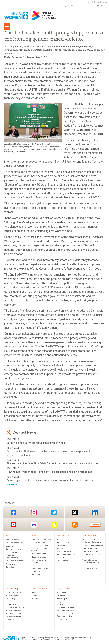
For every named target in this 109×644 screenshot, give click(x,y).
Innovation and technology (93, 545)
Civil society (10, 599)
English (90, 2)
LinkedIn (95, 512)
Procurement (11, 564)
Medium (75, 512)
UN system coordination (92, 552)
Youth (34, 566)
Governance (11, 546)
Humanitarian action (39, 557)
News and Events (40, 589)
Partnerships (13, 589)
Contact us (10, 567)
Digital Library (64, 589)
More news (11, 484)
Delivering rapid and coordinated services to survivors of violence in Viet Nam (51, 480)
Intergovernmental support (93, 548)
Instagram (34, 512)
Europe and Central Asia (66, 555)
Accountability (11, 552)
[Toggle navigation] (7, 27)
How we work (89, 536)
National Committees (14, 611)
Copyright (25, 637)
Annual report (62, 599)
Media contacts (37, 602)
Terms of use (37, 638)
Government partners (14, 593)
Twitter (54, 512)
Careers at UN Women (14, 561)
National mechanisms (14, 596)
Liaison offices (62, 561)
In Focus (35, 599)
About (9, 536)
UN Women (26, 639)
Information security (83, 638)
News (34, 593)
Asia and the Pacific (65, 552)
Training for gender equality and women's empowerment (91, 563)
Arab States (61, 548)
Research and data (90, 568)
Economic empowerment (41, 545)
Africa (59, 540)
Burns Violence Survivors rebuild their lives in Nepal (36, 443)
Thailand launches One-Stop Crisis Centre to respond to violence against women (53, 463)
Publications (62, 593)
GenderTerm (62, 619)
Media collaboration (14, 614)
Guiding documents (14, 549)
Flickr (34, 525)
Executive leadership (14, 543)
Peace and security (39, 554)
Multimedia (61, 596)
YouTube (13, 525)
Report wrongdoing (65, 638)
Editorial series (37, 596)
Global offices (62, 558)
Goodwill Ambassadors (15, 608)
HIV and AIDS (37, 574)
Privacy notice (50, 638)
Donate (95, 525)
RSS (75, 525)
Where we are (64, 536)
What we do (37, 536)
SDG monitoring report (66, 608)
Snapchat (54, 525)
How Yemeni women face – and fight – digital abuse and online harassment (50, 472)
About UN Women (13, 540)
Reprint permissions (65, 616)
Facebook (13, 512)
